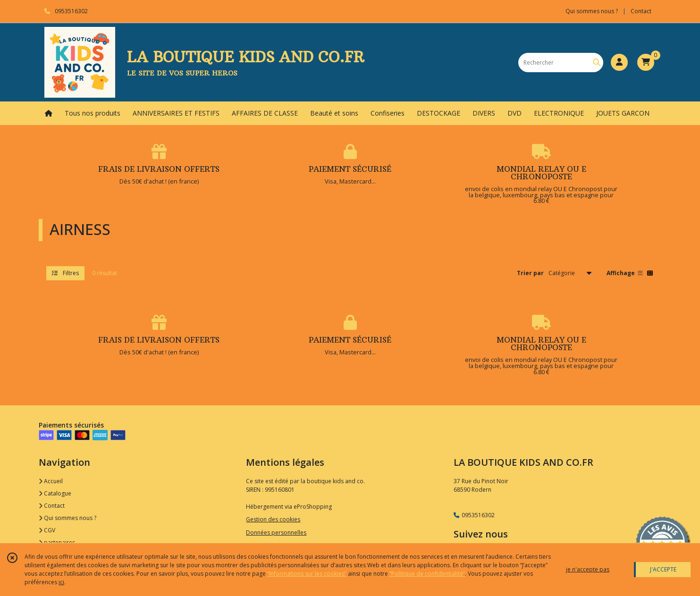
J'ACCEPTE (663, 569)
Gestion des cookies (273, 519)
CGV (47, 530)
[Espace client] (619, 62)
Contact (641, 11)
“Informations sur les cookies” (307, 574)
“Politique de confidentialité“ (427, 574)
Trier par (530, 273)
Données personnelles (276, 533)
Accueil (51, 481)
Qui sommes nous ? (67, 518)
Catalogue (55, 493)
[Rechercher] (597, 63)
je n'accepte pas (588, 569)
